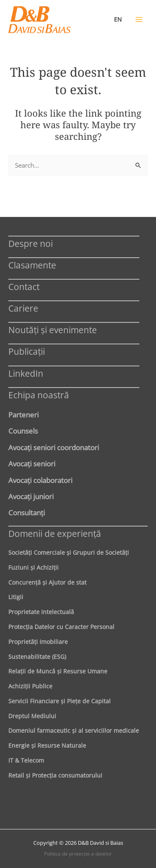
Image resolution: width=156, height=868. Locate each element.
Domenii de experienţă (55, 533)
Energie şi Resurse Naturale (47, 745)
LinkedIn (26, 373)
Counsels (23, 431)
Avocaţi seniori (32, 463)
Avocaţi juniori (31, 496)
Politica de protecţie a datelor (78, 854)
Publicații (27, 351)
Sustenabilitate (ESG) (37, 657)
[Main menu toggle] (139, 20)
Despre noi (31, 243)
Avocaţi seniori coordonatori (54, 447)
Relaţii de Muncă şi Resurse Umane (58, 671)
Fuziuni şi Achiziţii (33, 567)
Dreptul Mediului (32, 716)
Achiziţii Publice (30, 686)
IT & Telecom (26, 760)
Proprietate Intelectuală (41, 612)
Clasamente (32, 265)
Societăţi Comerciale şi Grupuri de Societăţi (69, 552)
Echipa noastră (39, 395)
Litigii (16, 597)
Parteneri (24, 414)
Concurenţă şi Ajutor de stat (47, 582)
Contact (24, 286)
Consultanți (27, 512)
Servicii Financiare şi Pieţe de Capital (59, 701)
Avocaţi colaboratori (40, 480)
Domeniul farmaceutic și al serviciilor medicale (74, 730)
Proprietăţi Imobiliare (38, 642)
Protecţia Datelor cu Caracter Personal (61, 627)
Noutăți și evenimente (53, 330)
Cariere (23, 308)
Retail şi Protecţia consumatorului (55, 775)
